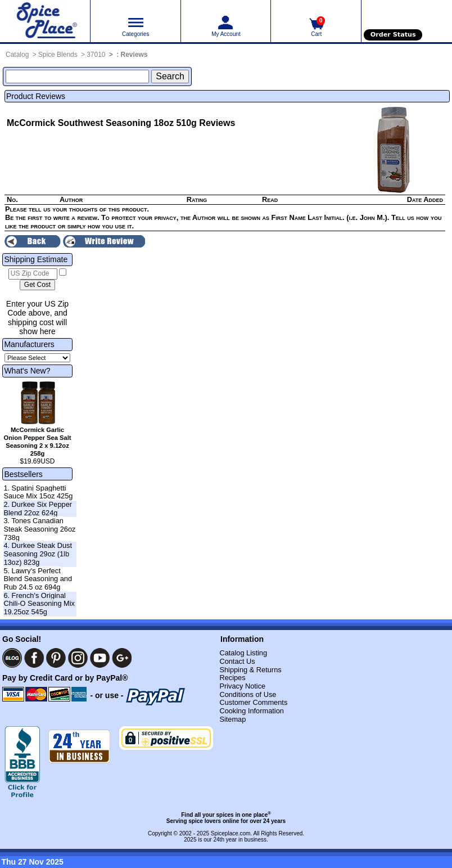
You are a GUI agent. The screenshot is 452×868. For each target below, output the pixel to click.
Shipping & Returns (250, 670)
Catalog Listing (243, 653)
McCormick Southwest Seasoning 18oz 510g (102, 123)
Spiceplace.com (231, 833)
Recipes (232, 678)
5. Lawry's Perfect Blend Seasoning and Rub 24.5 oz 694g (38, 579)
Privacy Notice (242, 686)
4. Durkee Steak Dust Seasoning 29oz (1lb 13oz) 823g (38, 554)
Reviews (134, 55)
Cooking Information (252, 711)
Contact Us (237, 661)
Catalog (17, 55)
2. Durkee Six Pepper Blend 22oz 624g (38, 509)
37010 (96, 55)
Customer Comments (253, 702)
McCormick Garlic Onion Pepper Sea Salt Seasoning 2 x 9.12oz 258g (38, 441)
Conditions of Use (248, 694)
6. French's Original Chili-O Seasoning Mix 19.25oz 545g (39, 604)
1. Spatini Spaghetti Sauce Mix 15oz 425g (38, 492)
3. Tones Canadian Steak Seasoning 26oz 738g (39, 529)
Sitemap (232, 719)
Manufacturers (29, 344)
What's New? (27, 371)
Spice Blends (58, 55)
